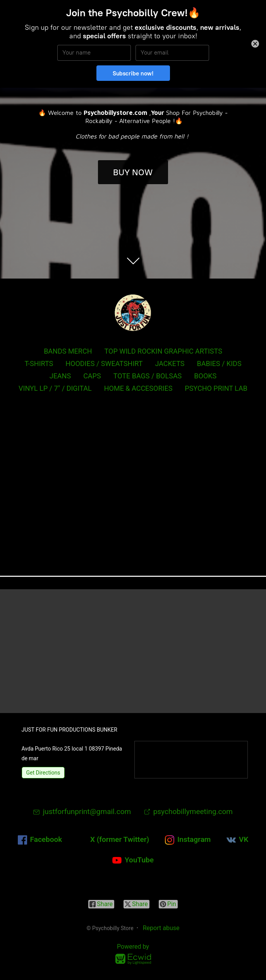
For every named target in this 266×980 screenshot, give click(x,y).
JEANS (60, 376)
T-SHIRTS (39, 363)
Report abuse (161, 928)
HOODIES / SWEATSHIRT (104, 363)
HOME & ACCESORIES (138, 388)
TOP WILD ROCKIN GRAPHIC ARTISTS (163, 351)
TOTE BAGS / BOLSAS (148, 376)
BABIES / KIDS (219, 363)
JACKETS (170, 363)
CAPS (92, 376)
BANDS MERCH (68, 351)
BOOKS (205, 376)
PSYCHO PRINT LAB (216, 388)
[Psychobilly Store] (133, 313)
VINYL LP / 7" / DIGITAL (55, 388)
